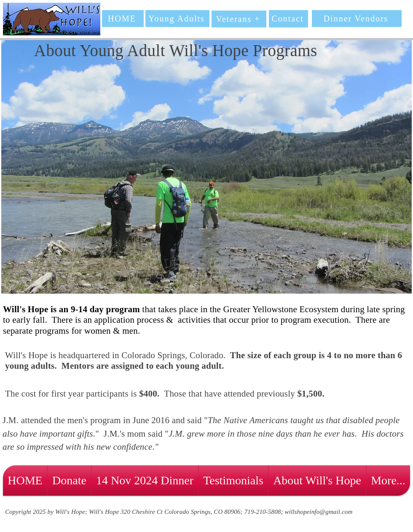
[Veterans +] (239, 19)
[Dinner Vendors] (357, 19)
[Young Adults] (177, 19)
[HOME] (123, 19)
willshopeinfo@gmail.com (319, 512)
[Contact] (288, 19)
